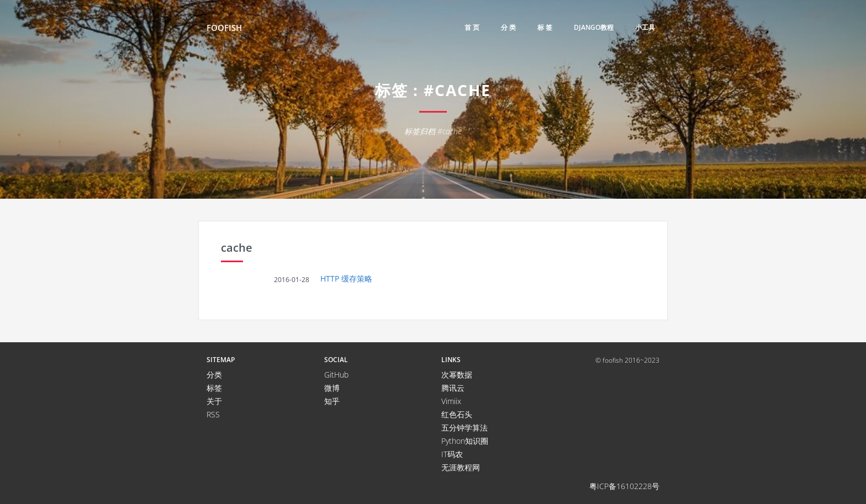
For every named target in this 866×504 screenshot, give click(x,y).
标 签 (545, 27)
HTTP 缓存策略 (346, 278)
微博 (332, 388)
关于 (214, 401)
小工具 (645, 27)
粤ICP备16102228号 (624, 486)
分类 (214, 375)
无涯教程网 (461, 467)
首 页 (472, 27)
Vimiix (451, 401)
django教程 (594, 27)
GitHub (336, 375)
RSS (213, 414)
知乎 (332, 401)
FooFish (224, 28)
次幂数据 (457, 375)
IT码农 (452, 454)
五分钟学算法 (464, 428)
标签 (214, 388)
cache (237, 248)
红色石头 (457, 414)
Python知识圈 (465, 441)
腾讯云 (453, 388)
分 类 (508, 27)
